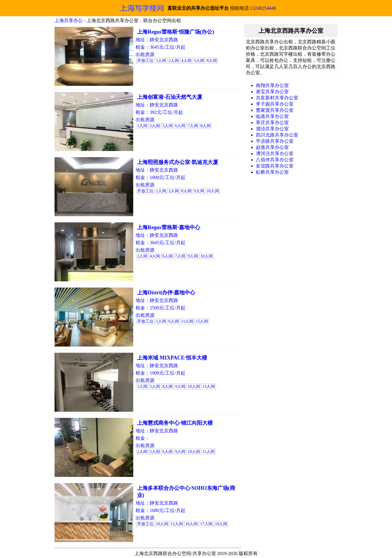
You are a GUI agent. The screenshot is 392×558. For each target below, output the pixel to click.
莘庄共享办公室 (272, 123)
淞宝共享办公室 (272, 92)
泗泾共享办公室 (272, 129)
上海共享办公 (69, 20)
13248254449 (263, 8)
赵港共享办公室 (272, 147)
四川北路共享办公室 (277, 135)
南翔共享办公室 (272, 85)
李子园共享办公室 (275, 104)
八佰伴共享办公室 (275, 160)
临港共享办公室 (272, 116)
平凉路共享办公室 (275, 141)
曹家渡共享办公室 (275, 110)
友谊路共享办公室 (275, 166)
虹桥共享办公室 (272, 172)
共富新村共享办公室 (277, 98)
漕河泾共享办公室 (275, 154)
